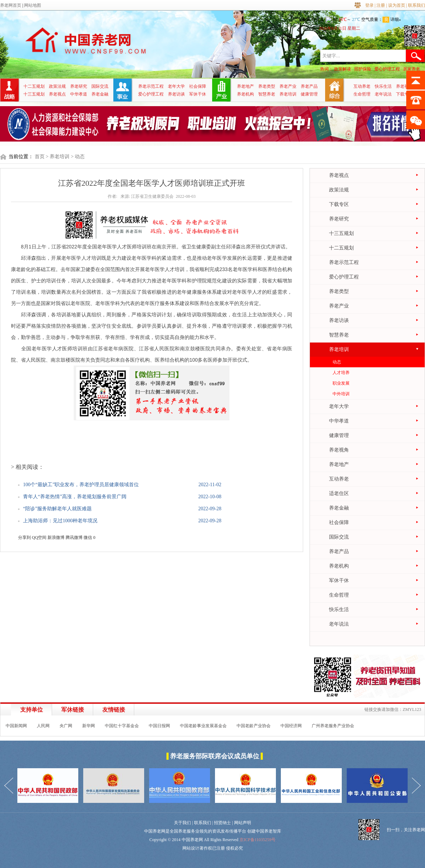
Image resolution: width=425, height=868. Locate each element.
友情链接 (114, 710)
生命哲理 (362, 94)
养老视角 (404, 86)
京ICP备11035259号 (257, 840)
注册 (381, 5)
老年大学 (176, 86)
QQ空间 (39, 538)
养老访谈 (176, 94)
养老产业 (288, 86)
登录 (369, 5)
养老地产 (245, 86)
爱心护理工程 (387, 69)
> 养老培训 (58, 157)
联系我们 (416, 5)
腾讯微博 (74, 538)
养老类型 (267, 86)
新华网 (89, 726)
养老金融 (100, 94)
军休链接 (73, 710)
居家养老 (412, 69)
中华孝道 (79, 94)
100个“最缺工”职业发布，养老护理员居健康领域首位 (81, 485)
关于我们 (182, 823)
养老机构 (245, 94)
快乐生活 (383, 86)
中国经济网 (291, 726)
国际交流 (100, 86)
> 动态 (78, 157)
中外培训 (341, 394)
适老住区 (339, 493)
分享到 (24, 538)
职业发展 (341, 383)
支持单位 (32, 710)
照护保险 (363, 69)
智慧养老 (267, 94)
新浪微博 (56, 538)
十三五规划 (34, 94)
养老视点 (57, 94)
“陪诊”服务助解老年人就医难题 (57, 509)
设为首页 (397, 5)
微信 (88, 538)
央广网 (66, 726)
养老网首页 (11, 5)
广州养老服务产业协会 (333, 726)
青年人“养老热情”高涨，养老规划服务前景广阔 (75, 497)
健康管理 (309, 94)
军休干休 (198, 94)
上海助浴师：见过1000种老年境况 (60, 521)
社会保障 (198, 86)
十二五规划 (34, 86)
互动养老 (362, 86)
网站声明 (243, 823)
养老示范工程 (151, 86)
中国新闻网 (16, 726)
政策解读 (342, 69)
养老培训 (288, 94)
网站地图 (33, 5)
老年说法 (383, 94)
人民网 (43, 726)
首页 (40, 157)
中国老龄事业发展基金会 (203, 726)
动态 (337, 362)
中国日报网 (159, 726)
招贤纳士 (222, 823)
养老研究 (79, 86)
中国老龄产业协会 (254, 726)
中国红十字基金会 (122, 726)
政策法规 (57, 86)
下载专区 (404, 94)
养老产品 (309, 86)
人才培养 (341, 373)
